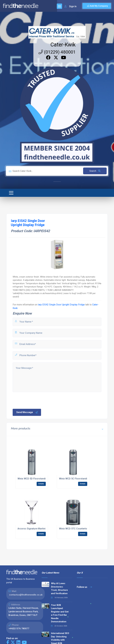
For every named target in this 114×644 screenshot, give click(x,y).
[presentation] (35, 400)
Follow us (84, 587)
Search (95, 171)
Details (41, 484)
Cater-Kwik (63, 45)
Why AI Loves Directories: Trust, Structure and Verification (59, 588)
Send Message (27, 412)
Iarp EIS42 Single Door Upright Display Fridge (61, 305)
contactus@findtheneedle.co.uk (26, 595)
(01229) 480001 (57, 52)
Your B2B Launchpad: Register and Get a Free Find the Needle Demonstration (60, 613)
